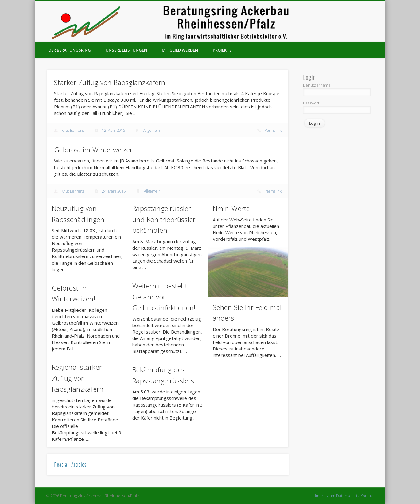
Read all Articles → (74, 464)
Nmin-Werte (231, 208)
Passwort (311, 103)
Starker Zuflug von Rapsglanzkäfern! (111, 82)
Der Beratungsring (70, 50)
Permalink (273, 130)
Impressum (325, 496)
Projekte (222, 50)
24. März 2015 (114, 191)
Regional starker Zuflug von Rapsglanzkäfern (78, 378)
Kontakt (367, 496)
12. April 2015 (114, 130)
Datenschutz (348, 496)
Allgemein (152, 130)
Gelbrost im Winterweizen (94, 150)
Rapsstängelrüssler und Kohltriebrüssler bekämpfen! (164, 219)
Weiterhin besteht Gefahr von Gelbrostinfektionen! (164, 297)
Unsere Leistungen (126, 50)
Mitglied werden (180, 50)
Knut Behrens (73, 130)
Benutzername (317, 85)
